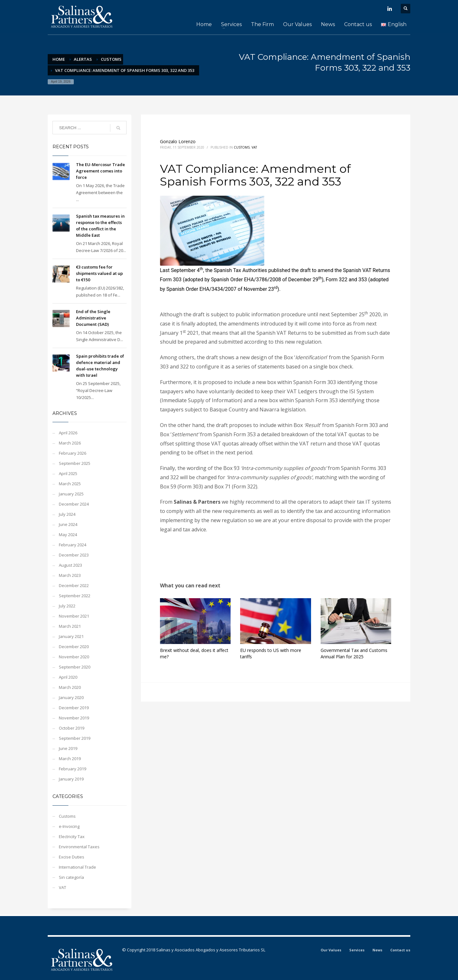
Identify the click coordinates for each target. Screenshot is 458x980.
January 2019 (71, 779)
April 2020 (68, 677)
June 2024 (68, 524)
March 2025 (70, 484)
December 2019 (74, 708)
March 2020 (70, 687)
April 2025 (68, 473)
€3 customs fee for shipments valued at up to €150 (99, 273)
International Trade (77, 867)
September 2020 (75, 667)
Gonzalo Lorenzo (178, 141)
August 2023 (70, 565)
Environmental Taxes (79, 847)
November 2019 (74, 718)
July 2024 (67, 514)
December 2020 (74, 647)
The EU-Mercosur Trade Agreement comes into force (101, 171)
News (377, 950)
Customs (242, 147)
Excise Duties (72, 857)
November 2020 (74, 657)
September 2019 (75, 738)
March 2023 (70, 575)
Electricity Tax (72, 836)
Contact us (400, 950)
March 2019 (70, 759)
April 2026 (68, 433)
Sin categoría (71, 877)
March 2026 (70, 443)
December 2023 (74, 555)
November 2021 (74, 616)
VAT (254, 147)
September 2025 (75, 463)
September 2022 (75, 596)
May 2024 (68, 535)
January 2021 (71, 636)
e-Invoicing (69, 826)
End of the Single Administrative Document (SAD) (93, 318)
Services (357, 950)
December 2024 (74, 504)
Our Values (331, 950)
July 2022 (67, 606)
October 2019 (72, 728)
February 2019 (73, 769)
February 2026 (73, 453)
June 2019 (68, 748)
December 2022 (74, 585)
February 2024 (73, 545)
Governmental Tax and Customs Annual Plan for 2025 (354, 653)
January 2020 (71, 697)
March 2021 (70, 626)
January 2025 (71, 494)
